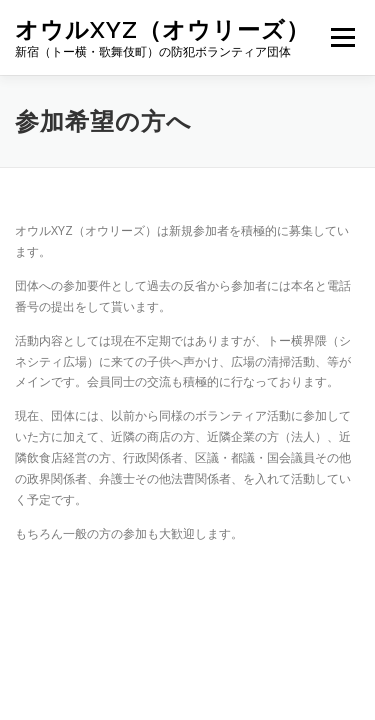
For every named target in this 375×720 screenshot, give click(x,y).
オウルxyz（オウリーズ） (162, 29)
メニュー (342, 37)
